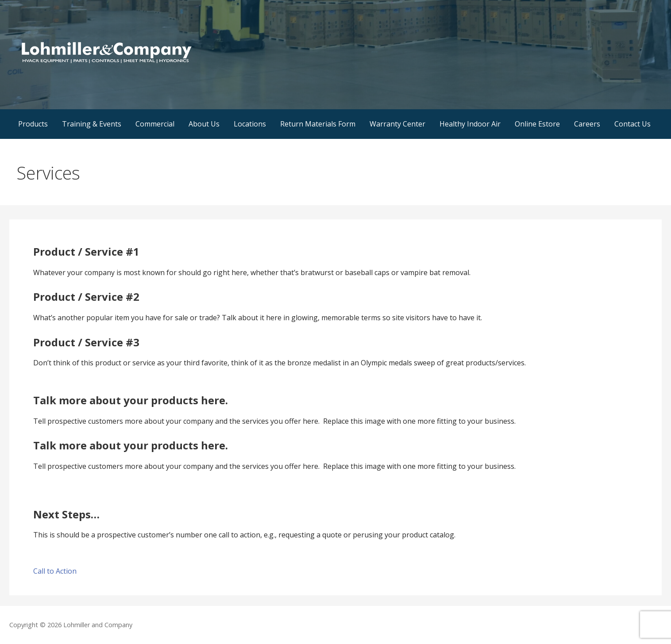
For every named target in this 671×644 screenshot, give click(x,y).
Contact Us (632, 124)
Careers (587, 124)
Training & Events (92, 124)
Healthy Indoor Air (470, 124)
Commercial (155, 124)
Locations (250, 124)
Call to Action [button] (55, 571)
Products (33, 124)
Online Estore (537, 124)
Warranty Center (397, 124)
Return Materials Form (318, 124)
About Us (204, 124)
